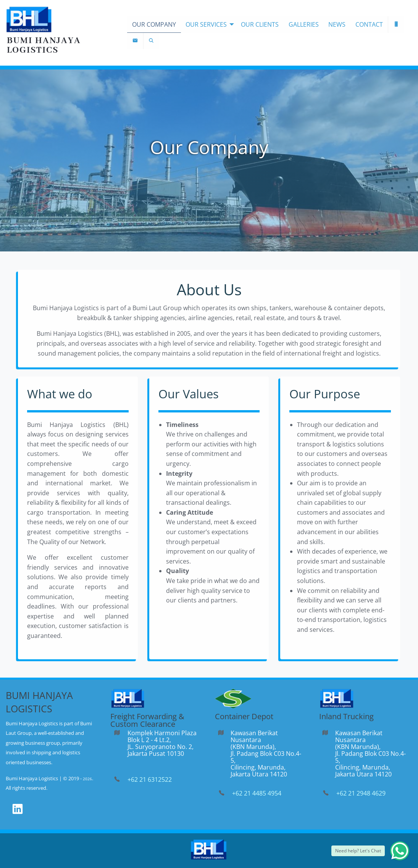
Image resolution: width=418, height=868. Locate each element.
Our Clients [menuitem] (260, 24)
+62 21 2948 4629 (361, 793)
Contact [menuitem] (369, 24)
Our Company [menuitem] (154, 24)
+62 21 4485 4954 (257, 793)
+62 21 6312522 (150, 779)
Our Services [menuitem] (206, 24)
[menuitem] (396, 25)
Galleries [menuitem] (304, 24)
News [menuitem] (337, 24)
